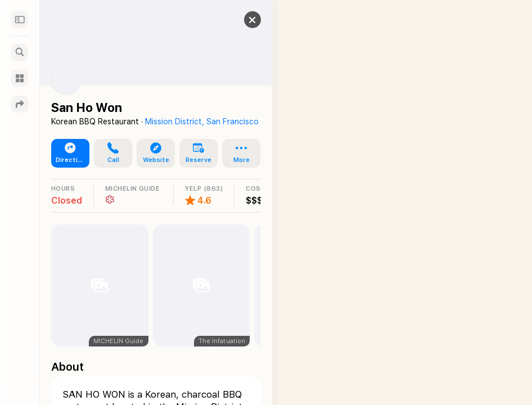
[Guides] (20, 78)
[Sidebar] (20, 20)
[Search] (20, 52)
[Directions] (20, 104)
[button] (241, 20)
